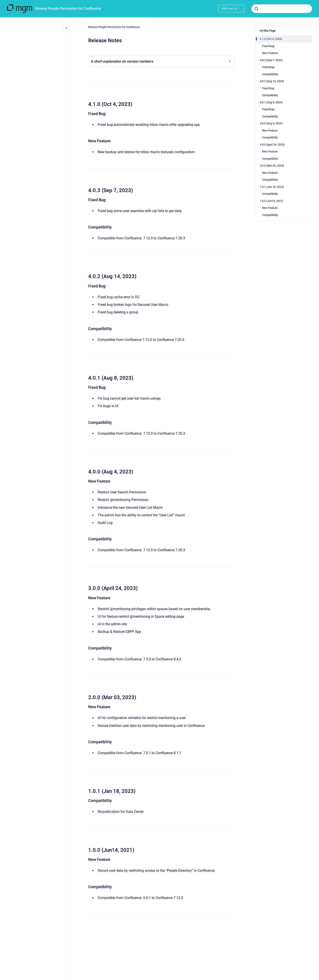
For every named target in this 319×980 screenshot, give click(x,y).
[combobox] (282, 9)
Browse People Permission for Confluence (68, 9)
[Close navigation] (67, 28)
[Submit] (256, 9)
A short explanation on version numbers (161, 61)
